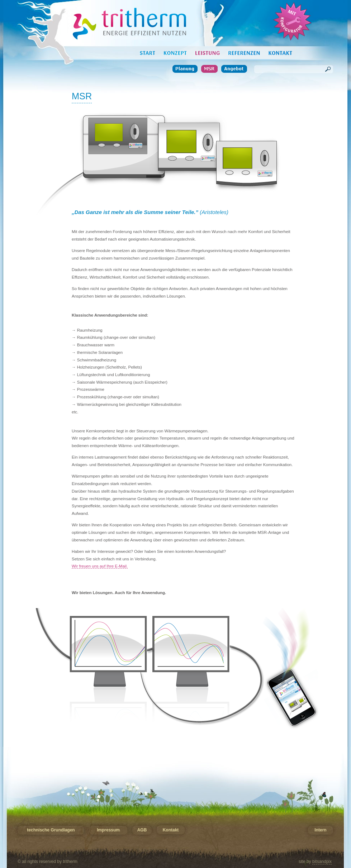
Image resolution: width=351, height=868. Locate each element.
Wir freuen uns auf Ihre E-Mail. (100, 566)
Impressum (108, 830)
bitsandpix (322, 862)
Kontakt (171, 830)
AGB (142, 830)
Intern (320, 830)
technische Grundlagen (51, 830)
